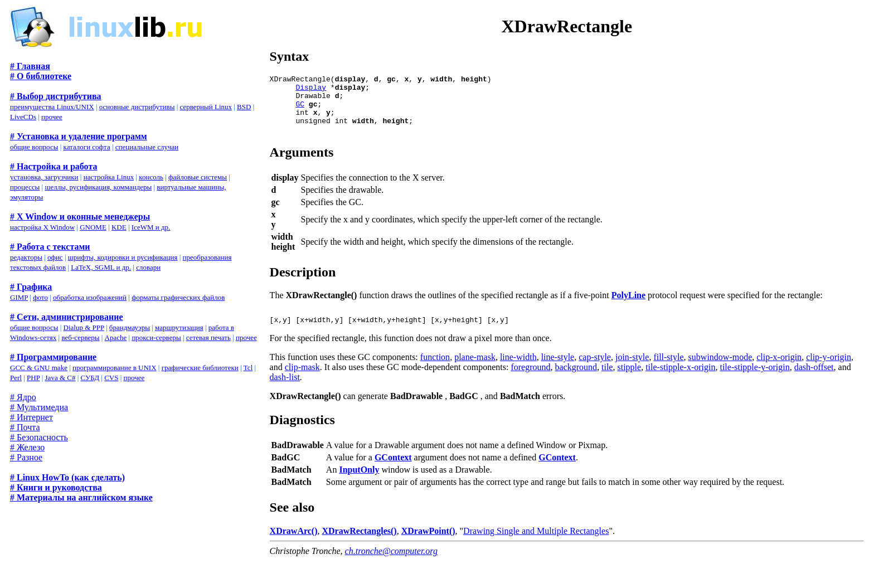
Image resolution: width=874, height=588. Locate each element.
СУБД (90, 378)
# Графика (31, 287)
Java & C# (60, 378)
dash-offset (814, 382)
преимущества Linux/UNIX (52, 107)
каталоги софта (87, 147)
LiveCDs (23, 117)
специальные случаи (147, 147)
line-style (558, 372)
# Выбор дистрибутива (56, 96)
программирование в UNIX (115, 368)
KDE (119, 227)
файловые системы (198, 177)
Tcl (248, 368)
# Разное (26, 457)
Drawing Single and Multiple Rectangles (536, 546)
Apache (116, 337)
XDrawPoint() (428, 546)
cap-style (595, 372)
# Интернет (31, 417)
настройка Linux (109, 177)
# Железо (27, 447)
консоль (151, 177)
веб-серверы (80, 337)
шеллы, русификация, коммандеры (98, 187)
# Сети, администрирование (67, 317)
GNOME (93, 227)
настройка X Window (42, 227)
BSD (244, 107)
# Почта (25, 427)
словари (148, 267)
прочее (52, 117)
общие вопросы (34, 147)
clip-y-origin (829, 372)
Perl (16, 378)
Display (311, 90)
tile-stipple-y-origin (754, 382)
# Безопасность (39, 437)
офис (55, 257)
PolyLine (628, 307)
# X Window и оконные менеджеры (80, 217)
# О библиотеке (41, 76)
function (435, 372)
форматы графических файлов (178, 297)
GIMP (19, 297)
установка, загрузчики (44, 177)
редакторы (26, 257)
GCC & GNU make (39, 368)
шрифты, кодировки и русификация (123, 257)
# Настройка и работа (54, 166)
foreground (530, 382)
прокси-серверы (156, 337)
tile (607, 382)
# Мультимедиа (39, 407)
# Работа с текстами (50, 247)
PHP (33, 378)
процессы (25, 187)
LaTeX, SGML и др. (101, 267)
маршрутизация (179, 327)
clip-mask (302, 382)
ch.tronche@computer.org (391, 566)
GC (300, 110)
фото (40, 297)
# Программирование (53, 357)
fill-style (668, 372)
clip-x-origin (779, 372)
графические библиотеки (200, 368)
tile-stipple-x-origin (680, 382)
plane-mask (475, 372)
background (576, 382)
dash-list (285, 392)
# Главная (30, 66)
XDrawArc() (294, 546)
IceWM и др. (151, 227)
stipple (629, 382)
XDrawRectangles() (360, 546)
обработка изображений (90, 297)
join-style (632, 372)
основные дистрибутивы (137, 107)
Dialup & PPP (84, 327)
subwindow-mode (720, 372)
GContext (393, 472)
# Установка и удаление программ (79, 136)
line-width (518, 372)
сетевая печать (208, 337)
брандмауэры (130, 327)
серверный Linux (206, 107)
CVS (111, 378)
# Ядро (23, 397)
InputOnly (359, 485)
